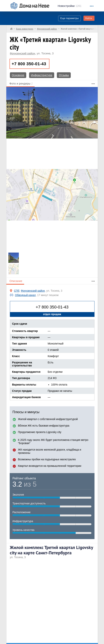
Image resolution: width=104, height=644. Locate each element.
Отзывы (64, 75)
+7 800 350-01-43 (29, 64)
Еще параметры (69, 18)
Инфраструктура (42, 75)
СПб (17, 291)
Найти (89, 18)
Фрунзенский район (23, 53)
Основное (18, 75)
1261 (70, 6)
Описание (16, 281)
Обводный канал (25, 295)
